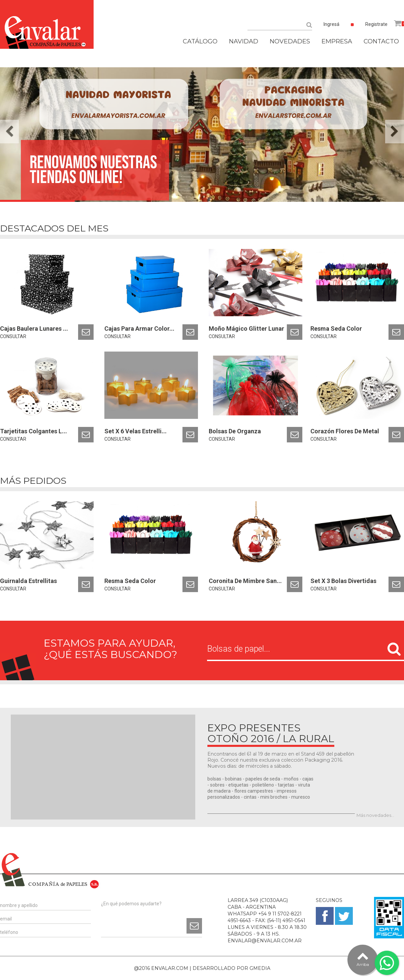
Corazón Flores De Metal (345, 431)
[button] (9, 132)
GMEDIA (260, 968)
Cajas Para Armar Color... (139, 329)
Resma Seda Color (336, 329)
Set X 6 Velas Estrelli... (136, 431)
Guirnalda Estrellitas (28, 581)
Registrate (376, 24)
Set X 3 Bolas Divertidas (343, 581)
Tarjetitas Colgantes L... (33, 431)
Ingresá (331, 24)
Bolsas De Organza (235, 431)
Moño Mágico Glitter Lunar (246, 329)
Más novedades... (375, 815)
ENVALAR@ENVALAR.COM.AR (265, 941)
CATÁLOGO (200, 41)
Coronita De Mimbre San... (245, 581)
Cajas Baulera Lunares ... (34, 329)
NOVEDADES (290, 41)
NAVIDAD (244, 41)
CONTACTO (381, 41)
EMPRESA (337, 41)
